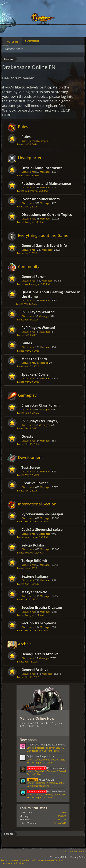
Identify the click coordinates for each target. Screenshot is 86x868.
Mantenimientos (46, 791)
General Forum (34, 277)
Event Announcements (40, 199)
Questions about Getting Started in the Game (51, 294)
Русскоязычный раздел (42, 514)
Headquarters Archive (40, 654)
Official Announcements (42, 168)
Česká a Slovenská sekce (42, 530)
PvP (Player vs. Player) (40, 421)
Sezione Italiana (35, 576)
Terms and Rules (59, 857)
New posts (28, 740)
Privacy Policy (78, 857)
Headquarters (31, 158)
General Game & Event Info (44, 246)
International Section (37, 504)
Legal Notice (70, 851)
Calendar (32, 41)
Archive (25, 644)
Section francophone (39, 623)
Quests (27, 436)
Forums (13, 41)
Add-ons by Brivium (14, 863)
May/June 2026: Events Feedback (52, 744)
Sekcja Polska (33, 545)
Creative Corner (35, 483)
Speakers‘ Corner (36, 374)
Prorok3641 (60, 823)
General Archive (35, 670)
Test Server (31, 468)
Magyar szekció (34, 592)
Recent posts (14, 49)
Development (30, 457)
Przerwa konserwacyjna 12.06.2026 (56, 768)
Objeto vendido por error (41, 756)
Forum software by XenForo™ (49, 860)
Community (29, 266)
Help (81, 851)
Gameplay (27, 395)
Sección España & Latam (42, 607)
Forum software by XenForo (17, 860)
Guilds (27, 343)
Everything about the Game (43, 235)
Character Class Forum (40, 405)
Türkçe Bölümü (34, 561)
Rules (23, 126)
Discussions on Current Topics (47, 215)
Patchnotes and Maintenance (46, 184)
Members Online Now (37, 718)
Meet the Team (34, 359)
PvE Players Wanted (38, 312)
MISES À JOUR (40, 780)
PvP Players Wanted (38, 328)
